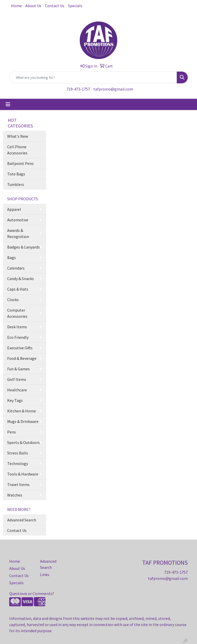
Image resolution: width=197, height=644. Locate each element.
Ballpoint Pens (20, 163)
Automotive (18, 220)
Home (16, 6)
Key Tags (15, 400)
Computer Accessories (17, 313)
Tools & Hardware (23, 474)
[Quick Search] (93, 77)
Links (45, 574)
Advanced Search (22, 520)
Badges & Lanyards (23, 247)
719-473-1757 (78, 89)
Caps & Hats (18, 289)
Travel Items (18, 484)
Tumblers (16, 184)
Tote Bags (16, 174)
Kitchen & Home (22, 411)
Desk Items (17, 327)
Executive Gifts (20, 348)
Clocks (13, 300)
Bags (12, 257)
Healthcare (17, 390)
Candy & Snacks (21, 279)
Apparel (14, 209)
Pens (12, 432)
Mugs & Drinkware (23, 421)
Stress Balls (18, 453)
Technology (18, 463)
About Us (33, 6)
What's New (18, 136)
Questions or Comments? (32, 593)
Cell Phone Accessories (17, 150)
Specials (75, 6)
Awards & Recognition (18, 233)
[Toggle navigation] (8, 104)
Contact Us (55, 6)
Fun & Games (18, 369)
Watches (15, 495)
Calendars (16, 268)
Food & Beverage (22, 358)
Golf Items (17, 379)
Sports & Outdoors (23, 442)
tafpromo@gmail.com (113, 89)
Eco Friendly (18, 337)
